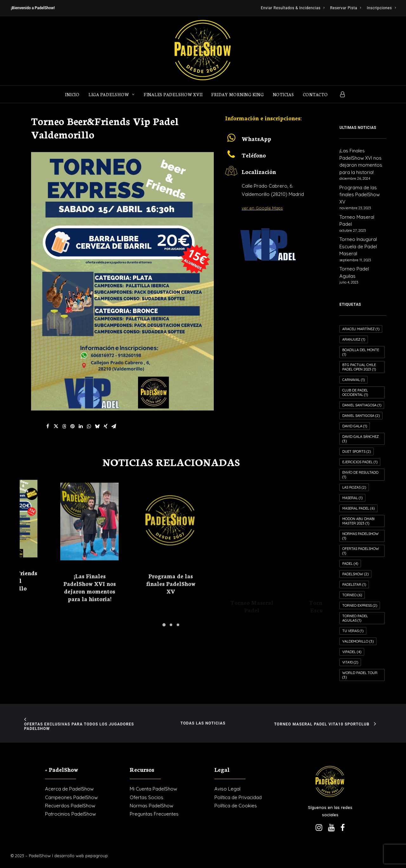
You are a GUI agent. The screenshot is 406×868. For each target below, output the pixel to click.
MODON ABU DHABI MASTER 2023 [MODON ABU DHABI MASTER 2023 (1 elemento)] (358, 521)
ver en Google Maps (262, 208)
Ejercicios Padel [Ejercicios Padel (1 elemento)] (360, 462)
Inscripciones (381, 8)
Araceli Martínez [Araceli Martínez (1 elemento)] (361, 329)
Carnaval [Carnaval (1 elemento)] (354, 380)
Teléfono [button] (254, 155)
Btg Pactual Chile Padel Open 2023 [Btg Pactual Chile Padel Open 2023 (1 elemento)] (359, 367)
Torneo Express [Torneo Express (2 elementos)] (360, 605)
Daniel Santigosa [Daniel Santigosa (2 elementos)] (361, 416)
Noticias (283, 94)
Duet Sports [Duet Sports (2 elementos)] (357, 451)
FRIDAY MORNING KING (237, 94)
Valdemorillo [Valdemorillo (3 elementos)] (358, 641)
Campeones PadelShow (71, 797)
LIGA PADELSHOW (112, 94)
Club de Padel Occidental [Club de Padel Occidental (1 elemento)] (355, 392)
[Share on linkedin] (81, 426)
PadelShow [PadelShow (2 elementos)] (355, 574)
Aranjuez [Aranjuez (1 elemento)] (354, 339)
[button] (231, 140)
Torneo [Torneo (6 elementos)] (352, 595)
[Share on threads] (64, 426)
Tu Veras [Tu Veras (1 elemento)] (353, 631)
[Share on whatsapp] (89, 426)
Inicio (72, 94)
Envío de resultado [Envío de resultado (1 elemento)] (360, 475)
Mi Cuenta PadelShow (153, 789)
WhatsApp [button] (256, 138)
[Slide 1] (164, 625)
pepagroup (97, 856)
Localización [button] (259, 171)
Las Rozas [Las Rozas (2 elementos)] (354, 487)
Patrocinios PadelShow (70, 814)
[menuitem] (293, 8)
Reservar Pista (346, 8)
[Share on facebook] (48, 426)
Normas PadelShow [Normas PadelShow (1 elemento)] (360, 536)
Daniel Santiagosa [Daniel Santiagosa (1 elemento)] (362, 405)
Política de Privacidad (238, 797)
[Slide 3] (178, 625)
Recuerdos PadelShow (70, 806)
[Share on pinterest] (73, 426)
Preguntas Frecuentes (154, 814)
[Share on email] (114, 426)
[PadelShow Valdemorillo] (203, 51)
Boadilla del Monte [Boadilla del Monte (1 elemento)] (361, 352)
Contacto (315, 94)
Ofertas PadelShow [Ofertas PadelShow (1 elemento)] (361, 551)
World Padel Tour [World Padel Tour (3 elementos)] (360, 675)
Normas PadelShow (151, 806)
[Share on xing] (106, 426)
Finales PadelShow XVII (173, 94)
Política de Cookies (236, 806)
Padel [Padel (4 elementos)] (350, 564)
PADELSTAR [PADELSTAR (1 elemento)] (354, 584)
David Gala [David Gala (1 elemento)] (355, 426)
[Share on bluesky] (97, 426)
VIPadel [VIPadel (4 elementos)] (352, 652)
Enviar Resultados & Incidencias (293, 8)
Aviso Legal (227, 789)
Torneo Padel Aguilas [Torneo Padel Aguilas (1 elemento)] (355, 618)
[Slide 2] (171, 625)
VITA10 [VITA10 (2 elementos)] (350, 662)
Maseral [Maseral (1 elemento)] (352, 498)
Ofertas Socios (147, 797)
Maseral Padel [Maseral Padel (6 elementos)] (358, 508)
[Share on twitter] (56, 426)
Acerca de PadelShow (69, 789)
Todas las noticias (203, 723)
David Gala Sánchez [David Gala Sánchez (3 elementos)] (360, 439)
